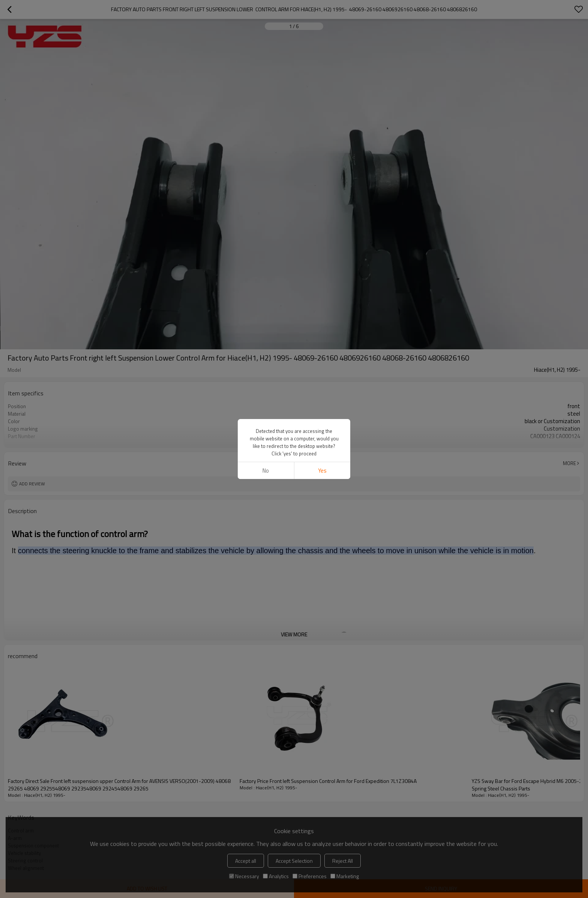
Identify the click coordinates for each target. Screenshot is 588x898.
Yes (322, 471)
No (266, 471)
